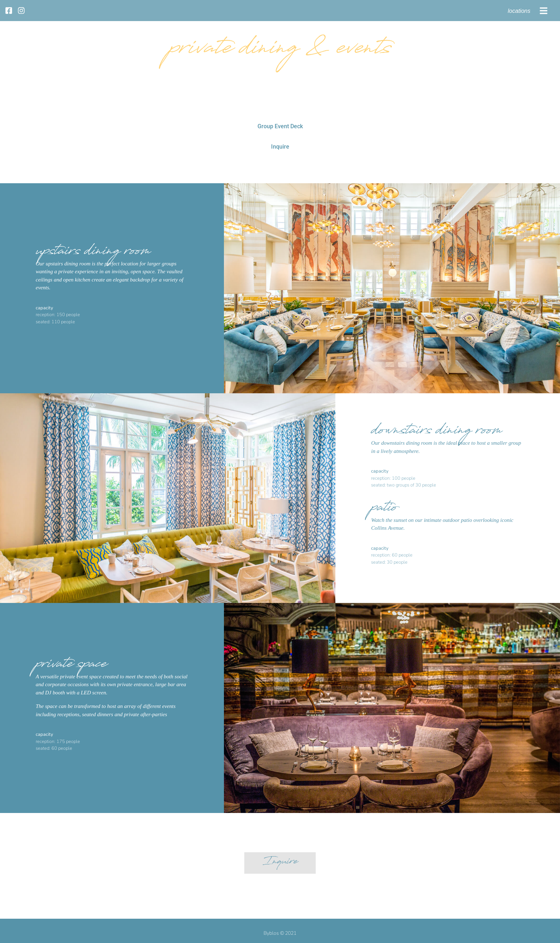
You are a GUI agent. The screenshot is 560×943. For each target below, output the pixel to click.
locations (519, 11)
